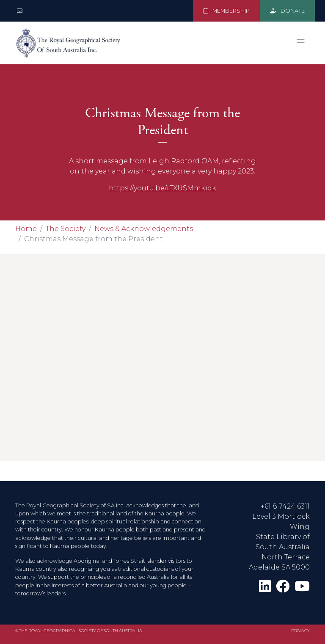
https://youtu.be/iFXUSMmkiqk (162, 188)
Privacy (300, 631)
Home (26, 229)
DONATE (287, 11)
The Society (66, 229)
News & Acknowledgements (144, 229)
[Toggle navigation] (301, 43)
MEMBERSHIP (226, 11)
